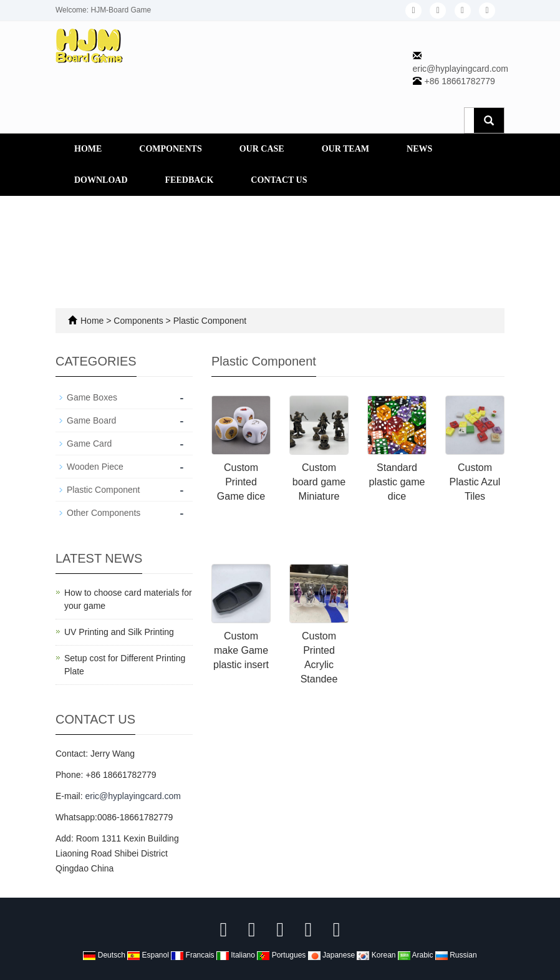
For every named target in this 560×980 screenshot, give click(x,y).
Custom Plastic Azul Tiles (475, 482)
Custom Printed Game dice (241, 482)
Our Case (262, 149)
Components (170, 149)
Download (101, 180)
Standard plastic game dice (397, 482)
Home (88, 149)
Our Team (345, 149)
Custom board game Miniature (319, 482)
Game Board (91, 420)
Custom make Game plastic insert (241, 650)
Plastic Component (209, 321)
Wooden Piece (95, 467)
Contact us (279, 180)
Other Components (104, 513)
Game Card (89, 444)
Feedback (190, 180)
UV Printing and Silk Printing (119, 632)
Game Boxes (92, 397)
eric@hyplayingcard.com (461, 69)
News (419, 149)
